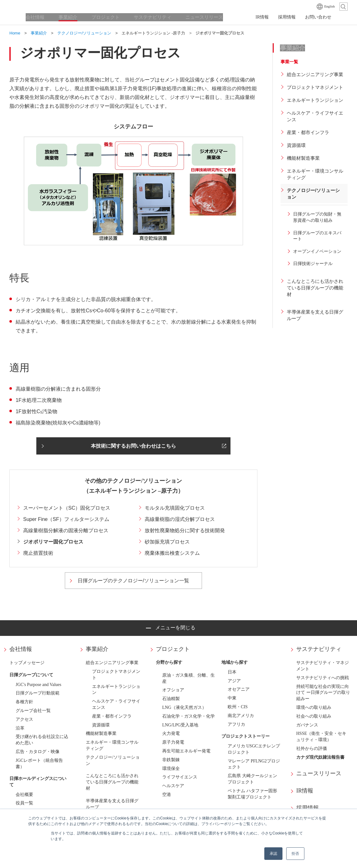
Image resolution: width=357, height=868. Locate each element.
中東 (232, 698)
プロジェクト (173, 649)
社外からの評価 (312, 748)
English (329, 6)
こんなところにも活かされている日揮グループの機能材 (112, 782)
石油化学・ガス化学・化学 (189, 716)
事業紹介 (97, 649)
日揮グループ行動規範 (38, 693)
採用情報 (308, 808)
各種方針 (24, 702)
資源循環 (101, 725)
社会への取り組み (314, 716)
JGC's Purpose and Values (39, 685)
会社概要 (24, 795)
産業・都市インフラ (112, 716)
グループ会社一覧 (33, 711)
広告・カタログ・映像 (38, 752)
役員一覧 (24, 803)
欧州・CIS (238, 707)
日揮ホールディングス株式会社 (41, 6)
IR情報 (305, 791)
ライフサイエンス (180, 777)
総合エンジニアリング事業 (112, 663)
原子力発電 (173, 742)
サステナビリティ (319, 649)
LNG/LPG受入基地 (180, 725)
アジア (234, 681)
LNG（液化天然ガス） (184, 707)
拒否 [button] (295, 854)
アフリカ (236, 724)
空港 (167, 795)
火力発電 (171, 733)
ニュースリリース (319, 773)
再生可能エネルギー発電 (186, 751)
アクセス (24, 719)
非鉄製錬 (171, 760)
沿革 (20, 728)
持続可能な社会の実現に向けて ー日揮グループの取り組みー (323, 693)
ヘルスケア (173, 786)
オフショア (173, 690)
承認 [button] (273, 854)
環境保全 (171, 769)
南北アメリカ (241, 716)
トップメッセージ (27, 663)
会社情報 (21, 649)
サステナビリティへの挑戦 (323, 678)
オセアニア (239, 689)
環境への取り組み (314, 707)
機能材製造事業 (101, 733)
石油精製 (171, 699)
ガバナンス (307, 725)
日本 (232, 672)
